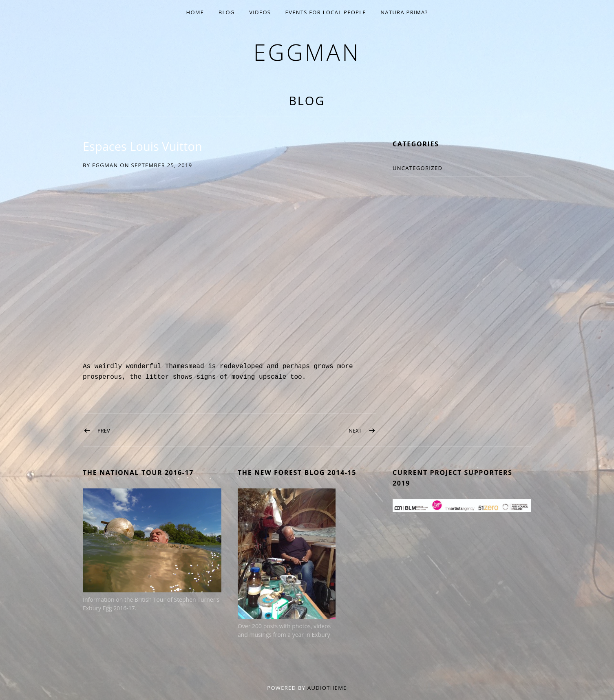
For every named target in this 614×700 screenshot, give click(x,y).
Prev (104, 431)
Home (195, 12)
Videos (260, 12)
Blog (227, 12)
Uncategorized (417, 168)
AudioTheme (327, 688)
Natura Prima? (404, 12)
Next (355, 431)
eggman (307, 52)
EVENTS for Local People (326, 12)
